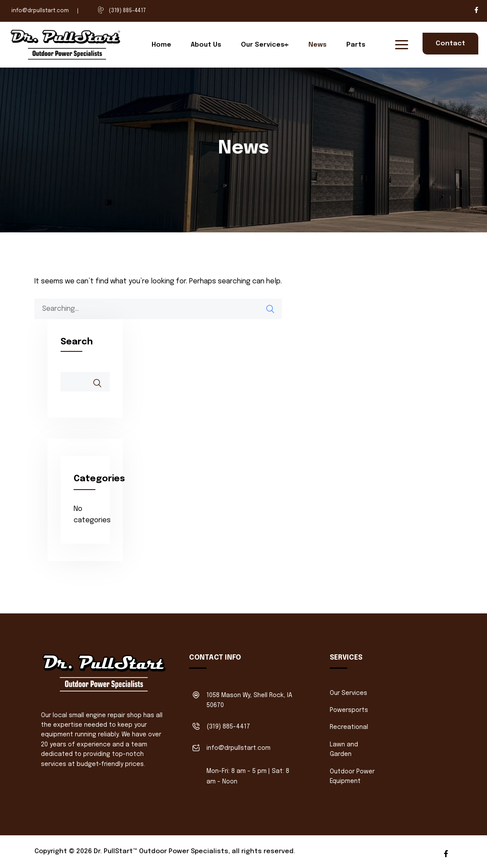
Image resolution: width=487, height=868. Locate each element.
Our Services (263, 45)
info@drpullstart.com (40, 11)
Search (77, 342)
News (318, 45)
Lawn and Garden (344, 749)
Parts (356, 45)
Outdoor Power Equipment (352, 776)
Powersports (349, 710)
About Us (206, 45)
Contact (450, 44)
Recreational (349, 727)
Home (161, 45)
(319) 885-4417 (127, 11)
